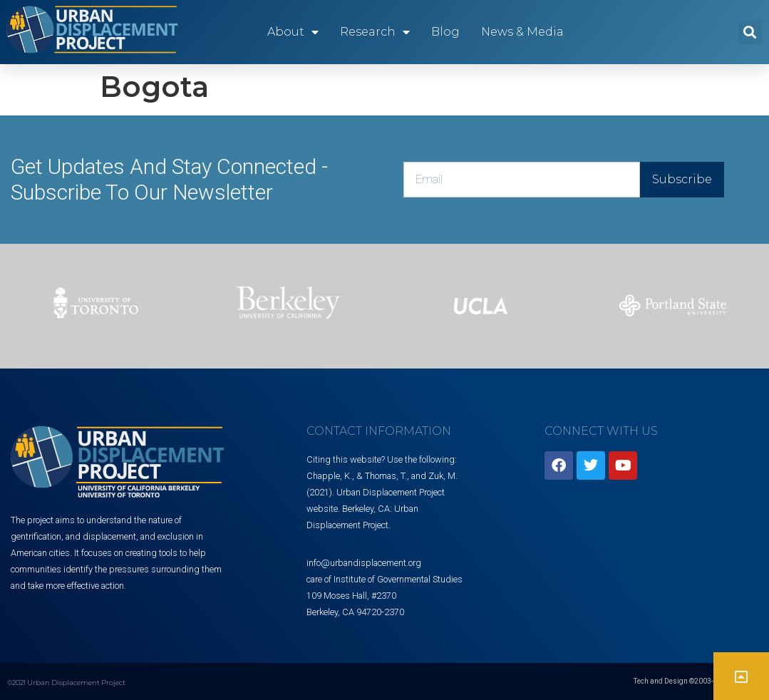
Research (375, 32)
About (293, 32)
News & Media (522, 32)
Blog (445, 32)
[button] (750, 32)
